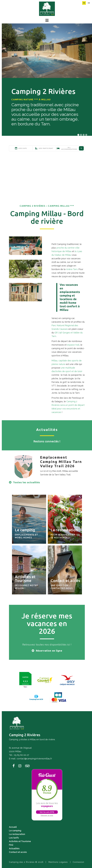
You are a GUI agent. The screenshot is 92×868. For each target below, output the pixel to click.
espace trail (73, 345)
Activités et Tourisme (20, 841)
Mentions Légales (58, 862)
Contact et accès (18, 852)
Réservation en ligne (49, 651)
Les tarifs (14, 838)
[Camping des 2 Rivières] (47, 9)
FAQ (11, 845)
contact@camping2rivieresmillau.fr (34, 759)
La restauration (17, 834)
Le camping (15, 831)
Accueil (13, 827)
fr (84, 3)
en (89, 3)
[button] (47, 20)
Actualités (14, 848)
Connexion (78, 862)
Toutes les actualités (27, 482)
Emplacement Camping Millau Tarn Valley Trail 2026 (61, 462)
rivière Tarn (72, 269)
